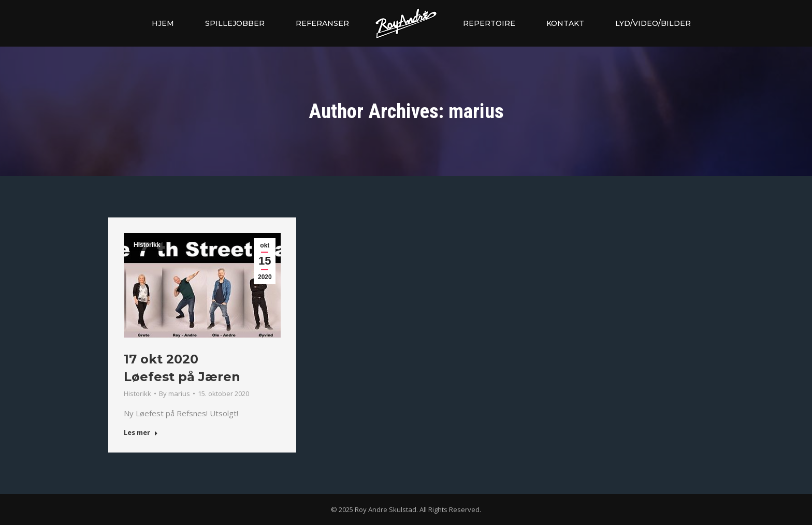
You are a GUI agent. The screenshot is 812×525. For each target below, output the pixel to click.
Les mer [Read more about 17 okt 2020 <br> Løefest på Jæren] (141, 433)
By (175, 393)
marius (476, 111)
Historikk (147, 245)
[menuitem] (163, 23)
